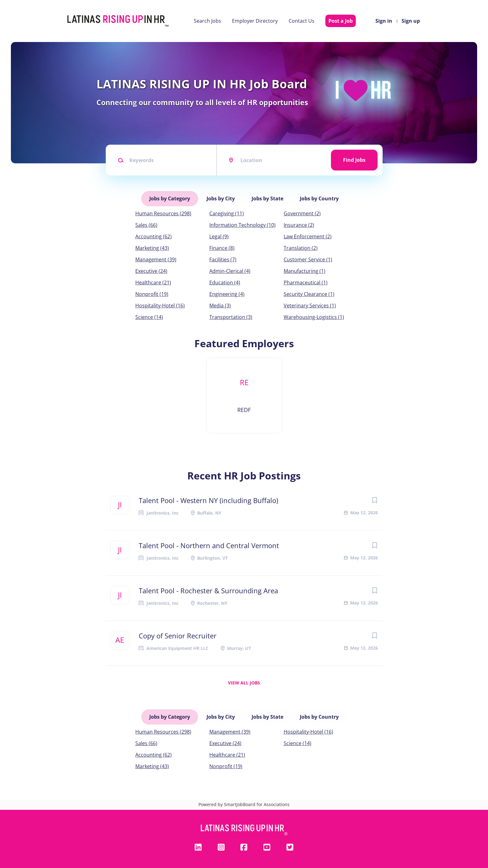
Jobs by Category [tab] (170, 198)
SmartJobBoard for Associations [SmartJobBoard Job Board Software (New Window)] (257, 801)
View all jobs (244, 681)
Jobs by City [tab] (221, 198)
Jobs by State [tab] (267, 198)
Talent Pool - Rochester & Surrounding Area (208, 589)
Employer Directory (255, 21)
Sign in (384, 21)
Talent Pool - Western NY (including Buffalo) (208, 498)
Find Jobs (354, 160)
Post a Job (341, 21)
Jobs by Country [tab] (319, 198)
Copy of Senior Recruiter (178, 634)
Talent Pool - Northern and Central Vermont (209, 544)
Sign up (411, 21)
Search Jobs (207, 21)
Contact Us (302, 21)
